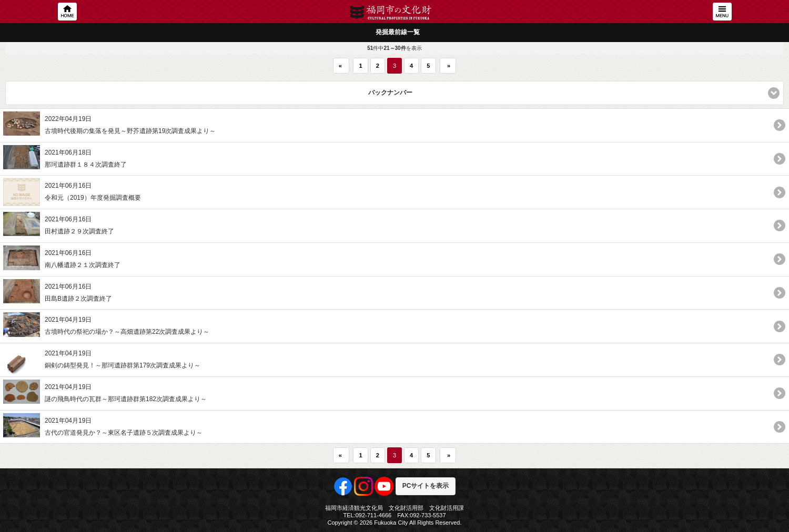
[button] (394, 93)
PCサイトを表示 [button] (426, 486)
